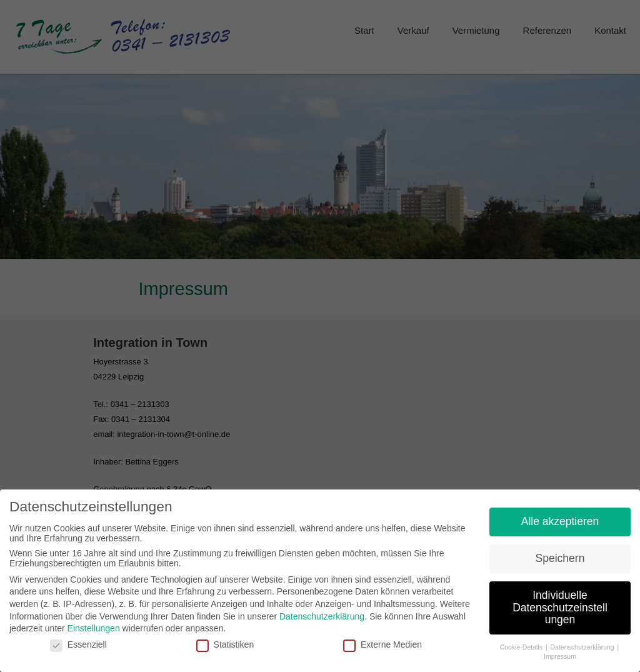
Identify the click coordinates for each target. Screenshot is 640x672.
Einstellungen (94, 623)
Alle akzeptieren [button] (560, 516)
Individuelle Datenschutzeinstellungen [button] (560, 602)
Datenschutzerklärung (322, 611)
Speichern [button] (560, 553)
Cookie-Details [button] (522, 642)
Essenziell (78, 639)
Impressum (560, 651)
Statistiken (225, 639)
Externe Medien (382, 639)
